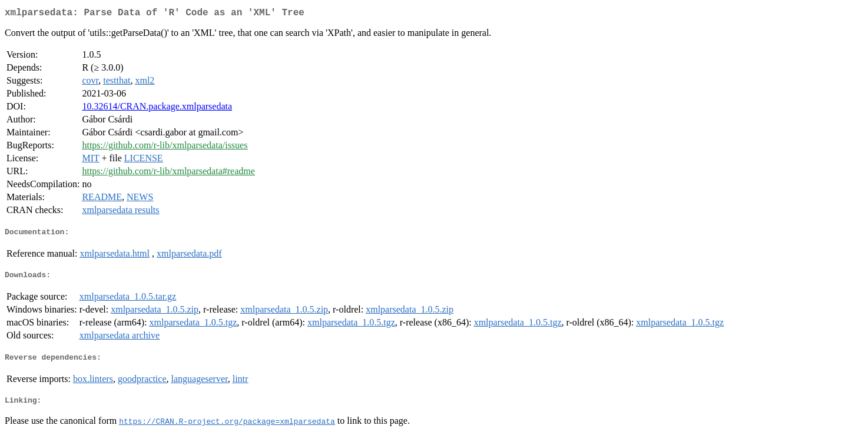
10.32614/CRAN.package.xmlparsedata (157, 109)
